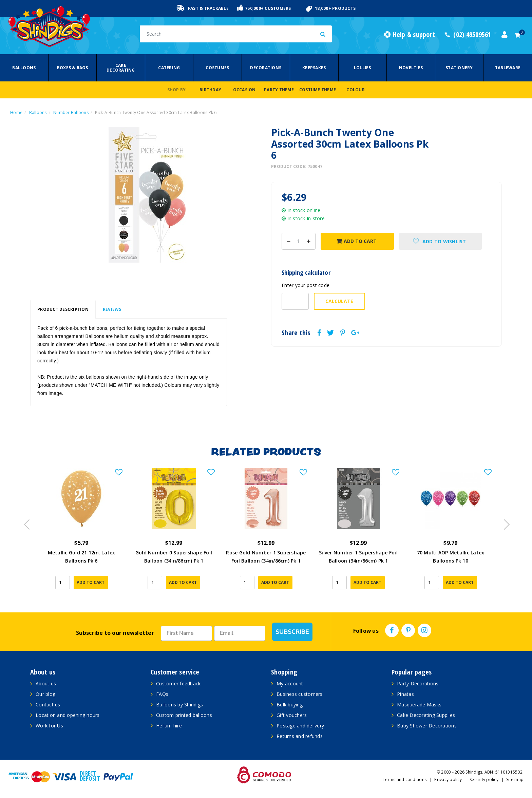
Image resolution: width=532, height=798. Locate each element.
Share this (296, 333)
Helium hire (169, 726)
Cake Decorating (121, 68)
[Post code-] (295, 301)
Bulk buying (290, 705)
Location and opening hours (68, 715)
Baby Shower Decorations (427, 726)
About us (46, 683)
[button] (440, 241)
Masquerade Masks (419, 705)
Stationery (459, 68)
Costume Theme (318, 90)
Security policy (484, 780)
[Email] (240, 633)
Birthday (210, 90)
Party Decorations (418, 683)
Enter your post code (306, 285)
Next (503, 522)
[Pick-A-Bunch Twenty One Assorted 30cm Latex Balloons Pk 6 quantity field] (299, 241)
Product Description (63, 309)
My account (290, 683)
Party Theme (279, 90)
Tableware (508, 68)
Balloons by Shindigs (179, 705)
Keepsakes (314, 68)
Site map (515, 780)
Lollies (363, 68)
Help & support (410, 35)
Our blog (45, 694)
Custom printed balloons (184, 715)
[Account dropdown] (505, 35)
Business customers (300, 694)
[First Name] (186, 633)
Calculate (339, 301)
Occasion (244, 90)
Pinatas (405, 694)
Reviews (112, 309)
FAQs (162, 694)
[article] (81, 533)
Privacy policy (449, 780)
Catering (169, 68)
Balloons (24, 68)
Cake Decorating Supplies (426, 715)
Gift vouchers (292, 715)
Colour (356, 90)
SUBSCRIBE (292, 632)
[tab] (63, 309)
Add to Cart (356, 241)
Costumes (217, 68)
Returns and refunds (300, 736)
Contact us (48, 705)
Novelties (411, 68)
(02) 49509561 (468, 35)
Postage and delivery (300, 726)
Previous (25, 522)
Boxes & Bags (72, 68)
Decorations (266, 68)
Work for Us (49, 726)
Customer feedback (178, 683)
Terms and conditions (405, 780)
